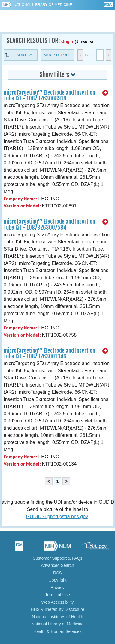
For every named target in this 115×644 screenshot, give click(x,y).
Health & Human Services (57, 631)
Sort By (24, 55)
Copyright (58, 580)
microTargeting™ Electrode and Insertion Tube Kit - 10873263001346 (49, 354)
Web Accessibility (58, 602)
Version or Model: (22, 206)
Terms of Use (57, 595)
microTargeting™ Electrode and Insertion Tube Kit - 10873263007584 (49, 224)
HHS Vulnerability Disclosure (57, 609)
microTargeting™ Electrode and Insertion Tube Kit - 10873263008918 (49, 96)
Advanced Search (57, 565)
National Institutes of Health (57, 617)
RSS (57, 573)
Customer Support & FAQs (58, 558)
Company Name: (20, 199)
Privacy (58, 587)
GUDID (57, 21)
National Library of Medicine (43, 5)
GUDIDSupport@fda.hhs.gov (57, 516)
